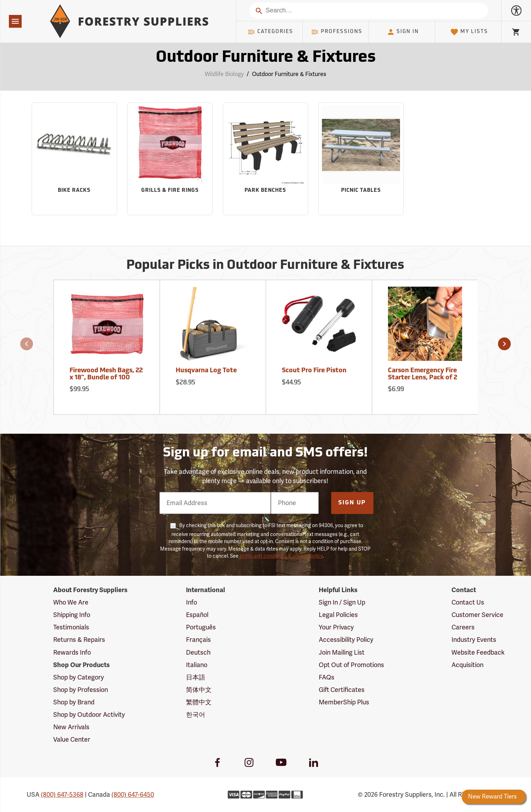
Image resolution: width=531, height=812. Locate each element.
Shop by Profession (81, 690)
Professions (336, 32)
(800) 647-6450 (133, 795)
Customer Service (477, 615)
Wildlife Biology (224, 74)
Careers (463, 627)
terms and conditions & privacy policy (281, 556)
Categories (270, 32)
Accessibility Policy (346, 640)
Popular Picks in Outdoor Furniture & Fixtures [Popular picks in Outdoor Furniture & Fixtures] (265, 266)
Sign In (403, 32)
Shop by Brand (74, 702)
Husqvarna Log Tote (206, 371)
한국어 (196, 715)
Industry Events (474, 640)
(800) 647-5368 (62, 795)
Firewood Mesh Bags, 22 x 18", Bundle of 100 (106, 374)
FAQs (327, 677)
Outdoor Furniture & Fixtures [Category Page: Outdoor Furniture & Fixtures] (266, 58)
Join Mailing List (342, 653)
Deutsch (198, 653)
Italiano (197, 665)
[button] (27, 344)
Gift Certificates (342, 690)
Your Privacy (336, 627)
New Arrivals (71, 727)
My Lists (469, 32)
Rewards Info (72, 653)
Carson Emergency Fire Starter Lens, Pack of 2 (423, 374)
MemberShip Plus (344, 702)
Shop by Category (79, 677)
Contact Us (468, 602)
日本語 (196, 677)
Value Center (72, 740)
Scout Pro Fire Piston (314, 371)
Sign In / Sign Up (342, 602)
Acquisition (467, 665)
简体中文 (199, 690)
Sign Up (352, 503)
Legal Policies (338, 615)
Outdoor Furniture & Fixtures (289, 74)
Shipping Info (72, 615)
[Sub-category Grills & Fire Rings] (170, 159)
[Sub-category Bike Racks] (74, 159)
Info (191, 602)
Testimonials (71, 627)
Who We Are (71, 602)
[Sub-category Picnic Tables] (361, 159)
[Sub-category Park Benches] (265, 159)
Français (198, 640)
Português (201, 627)
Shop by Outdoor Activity (89, 715)
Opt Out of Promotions (351, 665)
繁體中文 (199, 702)
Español (197, 615)
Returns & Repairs (79, 640)
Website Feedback (478, 653)
